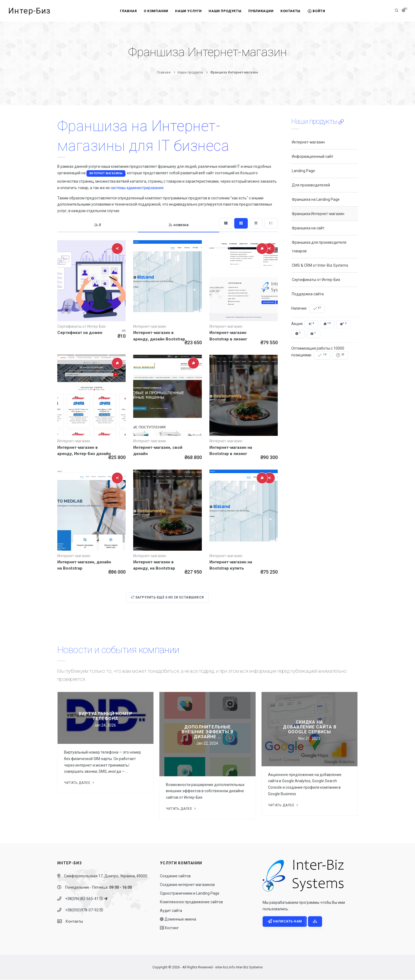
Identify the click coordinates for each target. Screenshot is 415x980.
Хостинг (169, 928)
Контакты (293, 11)
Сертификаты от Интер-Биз (316, 280)
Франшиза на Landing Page (316, 199)
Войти (320, 11)
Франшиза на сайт (308, 228)
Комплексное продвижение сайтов (191, 902)
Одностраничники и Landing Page (190, 894)
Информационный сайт (313, 156)
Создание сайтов (175, 876)
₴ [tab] (97, 225)
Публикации (262, 11)
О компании (154, 11)
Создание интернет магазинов (187, 885)
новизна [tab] (178, 225)
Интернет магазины (106, 173)
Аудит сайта (171, 911)
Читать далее (80, 783)
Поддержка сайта (308, 294)
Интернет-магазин (308, 142)
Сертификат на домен (80, 333)
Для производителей (311, 185)
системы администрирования (137, 188)
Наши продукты (225, 11)
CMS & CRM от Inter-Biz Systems (320, 265)
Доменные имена (178, 919)
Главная (125, 11)
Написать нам (285, 922)
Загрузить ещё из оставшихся (168, 598)
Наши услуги (188, 11)
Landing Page (303, 171)
